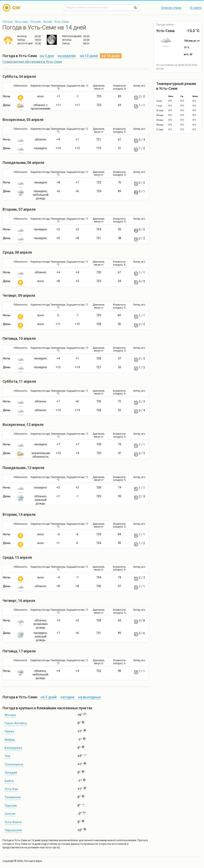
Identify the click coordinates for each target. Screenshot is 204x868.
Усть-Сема (62, 22)
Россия (36, 22)
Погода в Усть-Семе (15, 840)
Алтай (48, 22)
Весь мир (22, 22)
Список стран (171, 8)
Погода (8, 22)
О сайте (196, 8)
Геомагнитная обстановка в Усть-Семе (32, 62)
